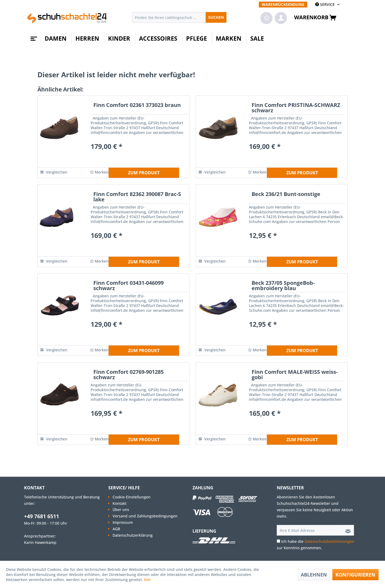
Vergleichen (54, 172)
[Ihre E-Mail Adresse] (308, 530)
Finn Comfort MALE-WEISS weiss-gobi (295, 375)
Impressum (123, 522)
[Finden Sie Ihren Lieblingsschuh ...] (179, 17)
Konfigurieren (355, 575)
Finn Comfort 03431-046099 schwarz (128, 286)
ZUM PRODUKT (144, 173)
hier (148, 580)
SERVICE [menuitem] (326, 4)
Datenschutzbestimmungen (329, 541)
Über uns (121, 510)
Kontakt (120, 503)
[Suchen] (216, 17)
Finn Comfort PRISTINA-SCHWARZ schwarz (296, 108)
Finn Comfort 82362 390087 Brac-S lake (137, 197)
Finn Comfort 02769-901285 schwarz (128, 375)
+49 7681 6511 (42, 516)
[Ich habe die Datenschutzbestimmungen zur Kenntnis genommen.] (278, 541)
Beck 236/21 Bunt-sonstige (286, 195)
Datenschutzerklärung (133, 535)
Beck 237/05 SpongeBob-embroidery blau (283, 286)
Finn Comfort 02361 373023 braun (137, 105)
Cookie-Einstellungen (132, 497)
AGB (116, 529)
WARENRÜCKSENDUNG (283, 4)
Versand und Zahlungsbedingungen (145, 516)
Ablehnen (314, 575)
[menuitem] (283, 4)
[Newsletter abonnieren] (346, 530)
